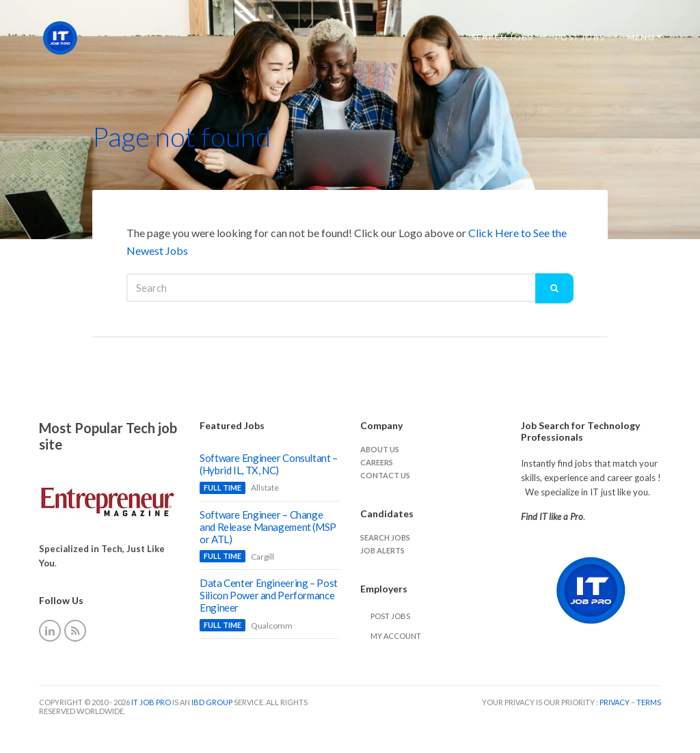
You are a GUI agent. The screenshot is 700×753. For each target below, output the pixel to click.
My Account (396, 636)
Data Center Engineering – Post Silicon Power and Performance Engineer (269, 595)
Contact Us (385, 475)
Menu (641, 37)
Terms (649, 702)
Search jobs (385, 537)
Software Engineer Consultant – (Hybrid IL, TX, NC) (269, 464)
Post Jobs (580, 37)
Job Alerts (382, 550)
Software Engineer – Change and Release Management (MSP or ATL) (268, 527)
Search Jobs (502, 37)
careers (377, 462)
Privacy (615, 702)
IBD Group (213, 702)
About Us (380, 449)
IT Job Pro (151, 702)
